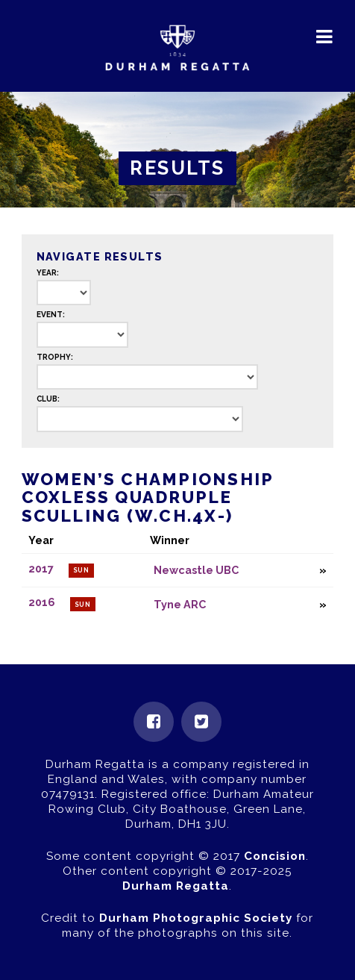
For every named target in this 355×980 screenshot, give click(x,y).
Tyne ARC (180, 604)
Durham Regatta (176, 886)
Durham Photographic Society (196, 918)
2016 (42, 603)
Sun (82, 570)
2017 (41, 568)
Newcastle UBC (196, 570)
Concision (275, 856)
